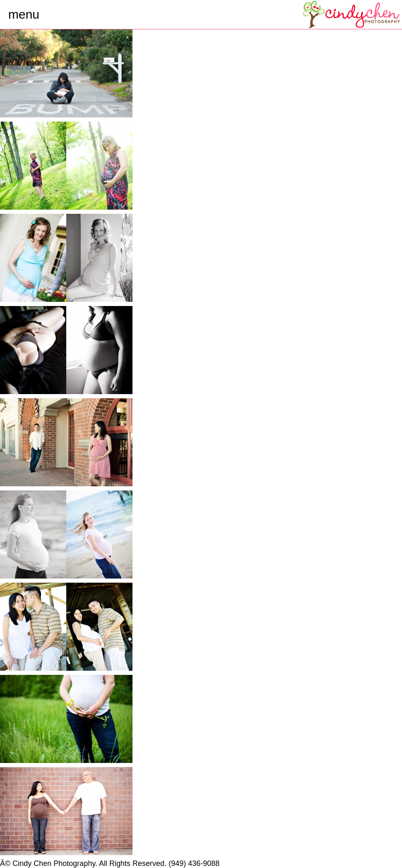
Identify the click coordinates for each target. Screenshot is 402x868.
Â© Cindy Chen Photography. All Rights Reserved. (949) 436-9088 (110, 863)
